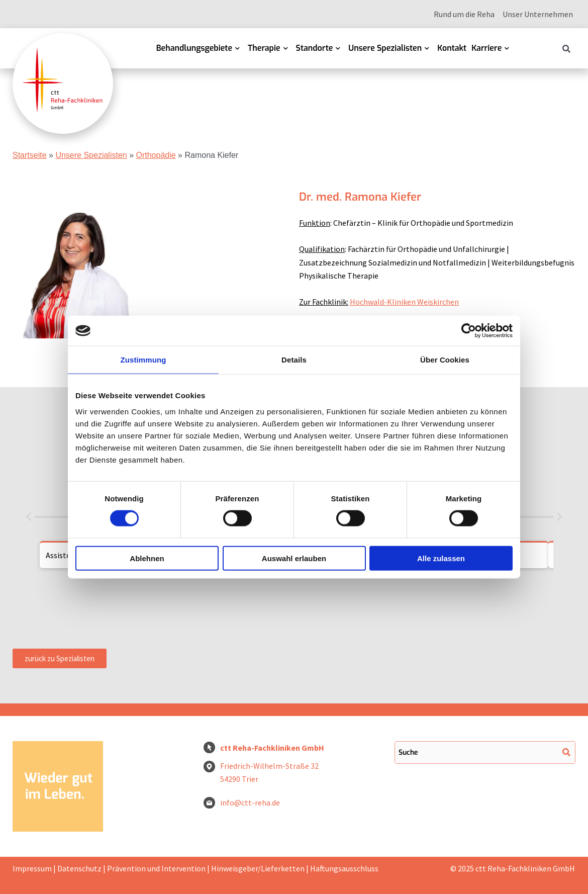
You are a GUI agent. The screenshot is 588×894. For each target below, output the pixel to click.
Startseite (30, 155)
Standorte (315, 48)
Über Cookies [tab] (445, 360)
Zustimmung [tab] (143, 360)
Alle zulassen (441, 558)
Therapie (264, 48)
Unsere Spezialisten (385, 48)
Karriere (486, 48)
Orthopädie (156, 155)
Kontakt (452, 48)
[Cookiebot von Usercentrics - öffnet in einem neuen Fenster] (469, 331)
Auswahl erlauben (294, 558)
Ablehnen (147, 558)
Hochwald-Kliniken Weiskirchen (404, 302)
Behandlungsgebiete (194, 48)
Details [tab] (294, 360)
